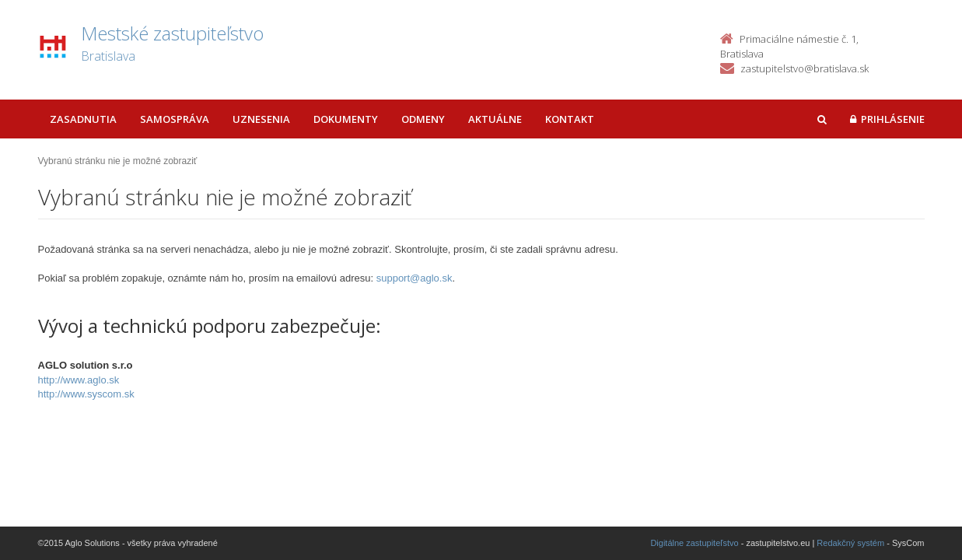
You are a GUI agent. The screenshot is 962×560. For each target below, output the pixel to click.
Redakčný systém (850, 543)
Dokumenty (346, 119)
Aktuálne (495, 119)
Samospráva (175, 119)
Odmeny (423, 119)
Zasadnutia (83, 119)
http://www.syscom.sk (86, 394)
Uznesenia (261, 119)
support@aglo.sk (415, 278)
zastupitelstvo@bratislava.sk (805, 68)
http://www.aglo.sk (79, 380)
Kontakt (570, 119)
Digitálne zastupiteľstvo (694, 543)
